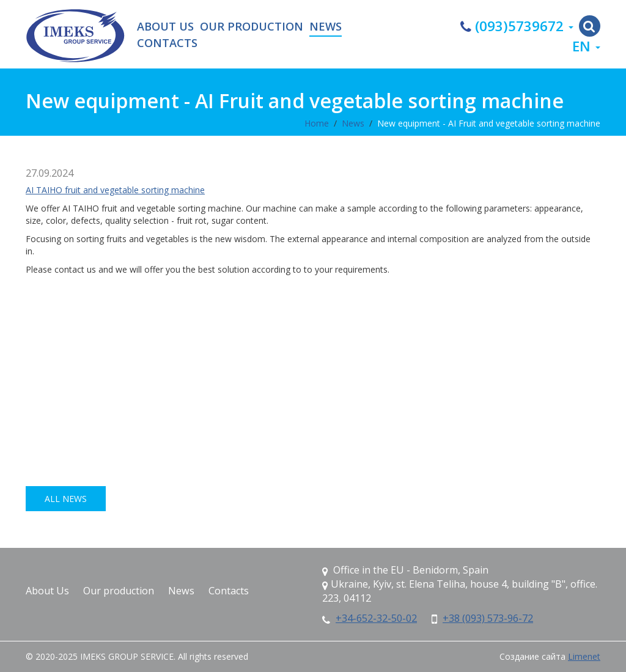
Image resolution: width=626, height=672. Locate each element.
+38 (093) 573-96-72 (488, 618)
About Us (165, 27)
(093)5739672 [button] (517, 26)
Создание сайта (532, 656)
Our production (252, 27)
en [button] (586, 46)
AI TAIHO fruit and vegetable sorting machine (115, 190)
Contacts (167, 43)
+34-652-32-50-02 (376, 618)
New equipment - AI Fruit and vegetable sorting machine (489, 123)
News (326, 27)
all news (66, 499)
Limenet (584, 656)
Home (317, 123)
